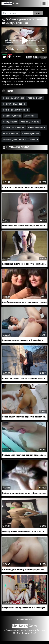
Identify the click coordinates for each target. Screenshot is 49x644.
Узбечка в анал (35, 98)
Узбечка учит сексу (30, 122)
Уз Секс (31, 633)
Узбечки (34, 140)
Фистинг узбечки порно (15, 140)
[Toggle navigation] (44, 3)
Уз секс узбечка (11, 134)
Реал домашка (10, 122)
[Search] (17, 13)
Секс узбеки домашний (14, 104)
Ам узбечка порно (37, 128)
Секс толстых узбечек (14, 128)
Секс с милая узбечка (13, 98)
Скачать (44, 57)
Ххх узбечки (30, 116)
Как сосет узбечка (12, 116)
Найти (38, 13)
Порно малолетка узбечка (16, 110)
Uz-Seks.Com (19, 633)
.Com (10, 3)
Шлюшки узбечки (31, 134)
